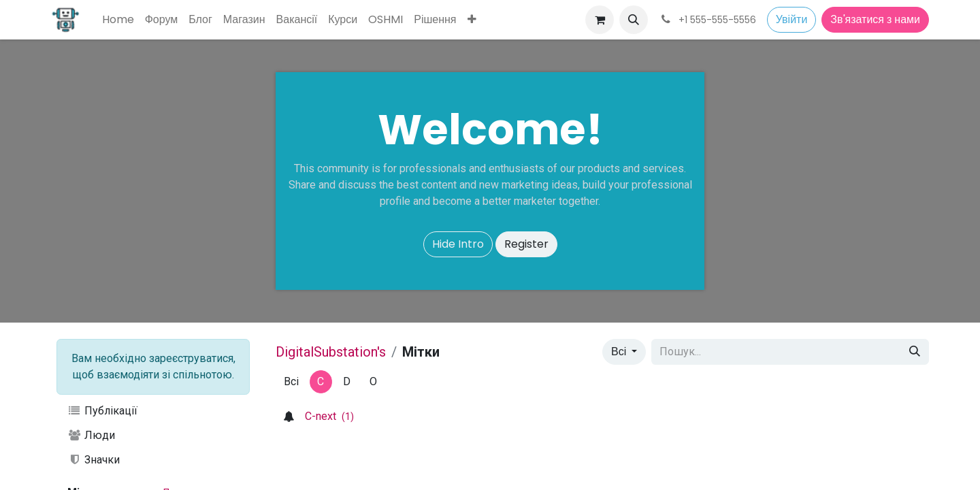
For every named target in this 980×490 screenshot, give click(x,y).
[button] (634, 20)
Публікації (102, 411)
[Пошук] (915, 352)
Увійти (792, 19)
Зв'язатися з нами (875, 19)
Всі (620, 352)
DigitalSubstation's (331, 352)
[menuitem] (118, 20)
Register (526, 244)
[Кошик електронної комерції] (600, 20)
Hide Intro (458, 244)
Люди (91, 435)
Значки (94, 460)
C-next (329, 416)
